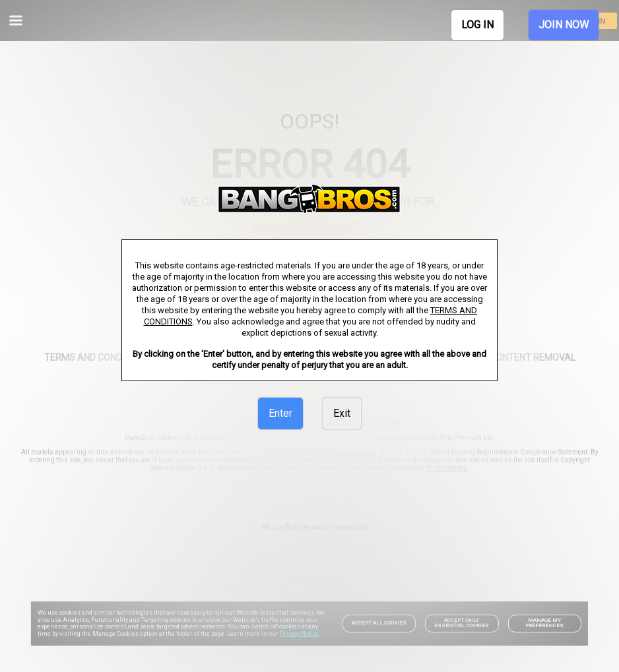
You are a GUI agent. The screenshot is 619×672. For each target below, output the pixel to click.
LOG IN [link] (477, 25)
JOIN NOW (564, 25)
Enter (280, 413)
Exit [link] (342, 413)
